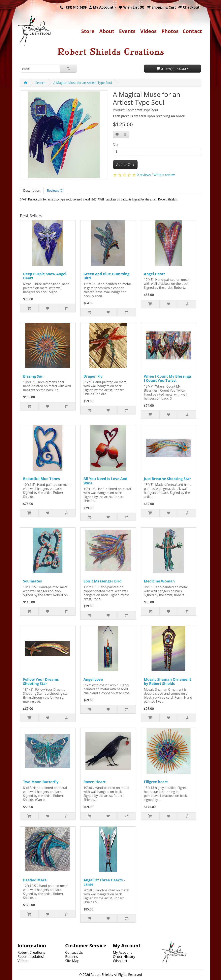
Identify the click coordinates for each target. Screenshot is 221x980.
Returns (72, 956)
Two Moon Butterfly (41, 782)
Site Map (72, 961)
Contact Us (74, 952)
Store (88, 31)
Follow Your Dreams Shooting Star (41, 681)
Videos (148, 31)
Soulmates (32, 581)
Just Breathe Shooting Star (167, 479)
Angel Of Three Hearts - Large (104, 882)
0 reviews (144, 175)
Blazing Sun (33, 376)
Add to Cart (125, 164)
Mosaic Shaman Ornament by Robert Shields (168, 681)
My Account (122, 952)
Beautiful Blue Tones (41, 479)
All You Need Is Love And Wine (105, 481)
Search (40, 83)
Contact (192, 31)
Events (127, 31)
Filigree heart (156, 782)
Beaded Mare (35, 880)
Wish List (120, 961)
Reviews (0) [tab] (55, 191)
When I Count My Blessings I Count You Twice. (168, 378)
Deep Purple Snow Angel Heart (45, 276)
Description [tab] (32, 191)
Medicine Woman (159, 581)
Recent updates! (31, 956)
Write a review (164, 175)
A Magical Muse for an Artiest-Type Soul (83, 83)
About (107, 31)
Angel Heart (155, 274)
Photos (170, 31)
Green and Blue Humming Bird (106, 276)
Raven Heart (95, 782)
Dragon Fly (93, 376)
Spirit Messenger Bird (103, 581)
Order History (124, 956)
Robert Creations (31, 952)
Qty (115, 144)
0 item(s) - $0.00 (171, 69)
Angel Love (93, 679)
